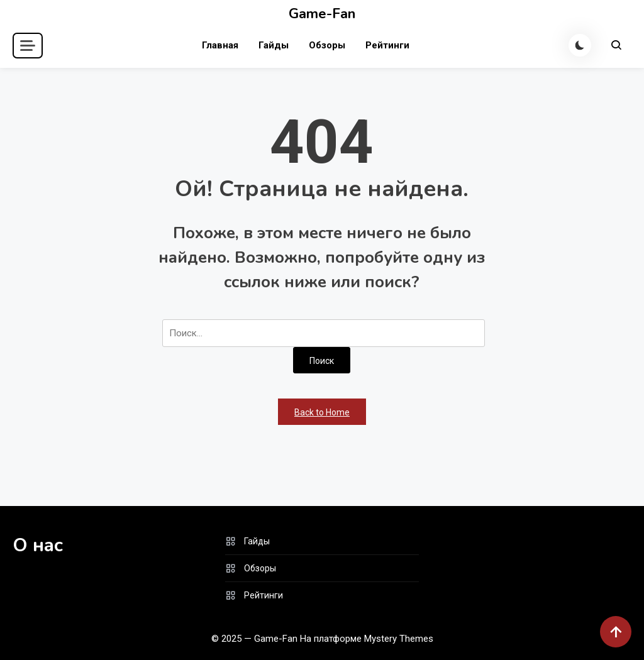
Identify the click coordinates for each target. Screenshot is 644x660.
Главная (220, 45)
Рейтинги (387, 45)
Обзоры (327, 45)
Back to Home (322, 412)
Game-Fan (322, 14)
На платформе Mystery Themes (367, 639)
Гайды (274, 45)
